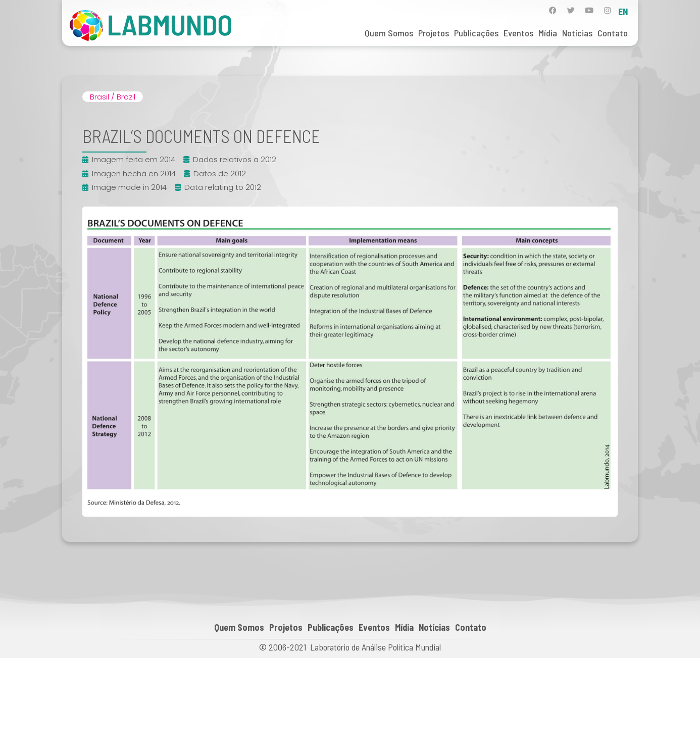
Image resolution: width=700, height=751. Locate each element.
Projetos (434, 33)
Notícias (577, 33)
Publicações (476, 33)
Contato (613, 33)
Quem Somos (389, 33)
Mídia (548, 33)
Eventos (518, 33)
